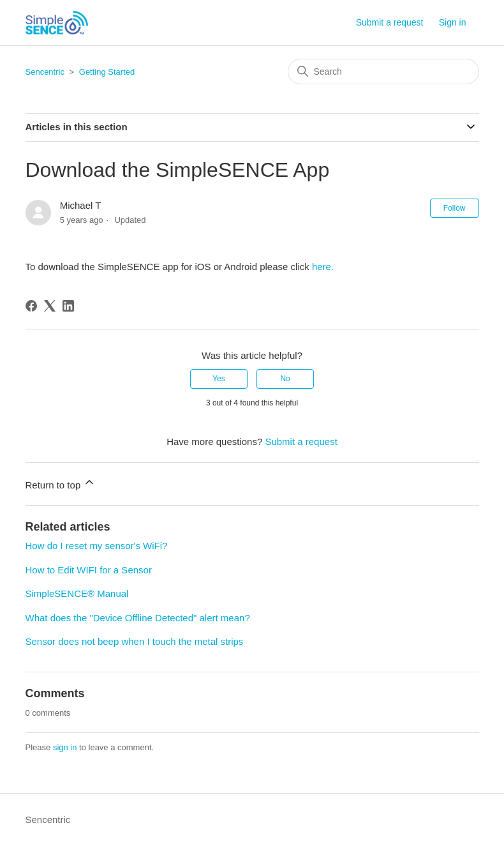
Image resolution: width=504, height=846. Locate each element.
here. (323, 267)
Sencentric (45, 72)
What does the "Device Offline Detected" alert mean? (138, 618)
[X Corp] (50, 306)
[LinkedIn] (68, 306)
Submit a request (390, 22)
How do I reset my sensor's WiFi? (97, 546)
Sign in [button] (453, 22)
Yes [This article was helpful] (219, 379)
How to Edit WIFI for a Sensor (89, 570)
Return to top (61, 483)
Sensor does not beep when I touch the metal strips (135, 641)
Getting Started (107, 72)
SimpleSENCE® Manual (77, 593)
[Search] (383, 72)
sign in (65, 747)
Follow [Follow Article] (455, 208)
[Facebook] (31, 306)
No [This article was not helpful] (285, 379)
